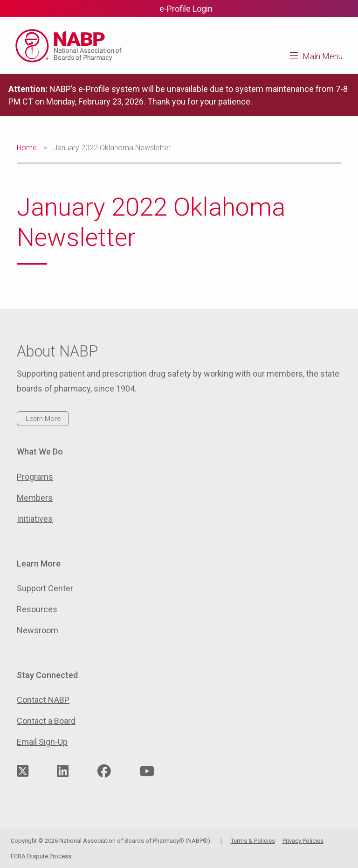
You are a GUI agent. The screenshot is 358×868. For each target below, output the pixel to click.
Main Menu (323, 56)
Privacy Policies (303, 841)
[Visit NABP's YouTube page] (147, 772)
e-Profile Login (186, 9)
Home (27, 148)
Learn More (43, 419)
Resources (37, 609)
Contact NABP (43, 700)
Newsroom (38, 630)
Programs (35, 477)
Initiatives (35, 519)
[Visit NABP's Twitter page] (23, 772)
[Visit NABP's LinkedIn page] (63, 772)
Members (35, 498)
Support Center (45, 588)
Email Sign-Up (42, 742)
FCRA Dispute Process (41, 856)
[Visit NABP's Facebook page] (104, 772)
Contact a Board (46, 721)
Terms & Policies (253, 841)
